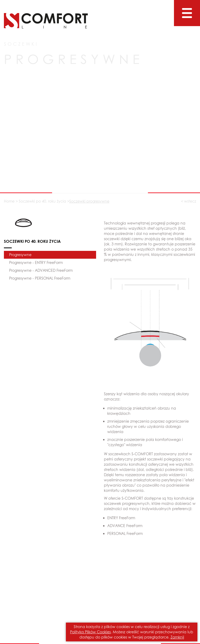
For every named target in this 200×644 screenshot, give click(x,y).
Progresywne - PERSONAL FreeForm (40, 278)
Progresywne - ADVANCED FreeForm (41, 270)
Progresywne (20, 255)
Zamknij (177, 637)
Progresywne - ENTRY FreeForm (36, 262)
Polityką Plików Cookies (90, 632)
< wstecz (189, 201)
